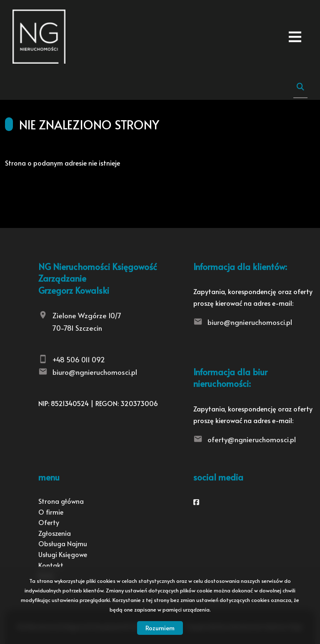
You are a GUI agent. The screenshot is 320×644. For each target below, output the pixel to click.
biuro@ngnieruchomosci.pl (95, 372)
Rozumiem (160, 628)
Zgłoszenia (55, 533)
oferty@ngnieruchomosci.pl (252, 439)
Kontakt (51, 565)
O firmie (51, 512)
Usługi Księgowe (63, 554)
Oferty (49, 522)
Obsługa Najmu (63, 543)
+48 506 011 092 (79, 359)
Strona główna (61, 501)
